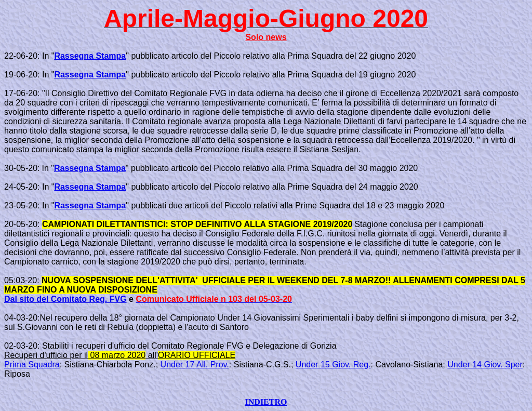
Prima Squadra (32, 364)
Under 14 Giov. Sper (485, 364)
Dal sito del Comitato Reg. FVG (65, 299)
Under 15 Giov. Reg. (333, 364)
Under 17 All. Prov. (195, 364)
